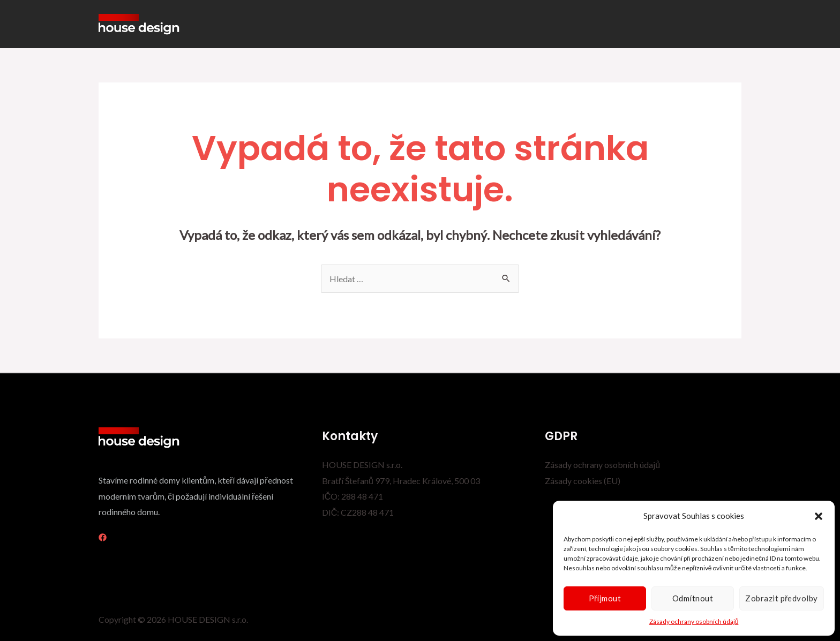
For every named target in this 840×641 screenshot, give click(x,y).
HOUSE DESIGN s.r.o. (362, 465)
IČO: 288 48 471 (353, 496)
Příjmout (605, 598)
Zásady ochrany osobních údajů (694, 621)
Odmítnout (693, 598)
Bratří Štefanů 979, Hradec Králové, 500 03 (401, 481)
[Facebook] (103, 537)
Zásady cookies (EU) (583, 481)
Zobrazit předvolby (782, 598)
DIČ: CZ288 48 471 (358, 512)
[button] (819, 516)
